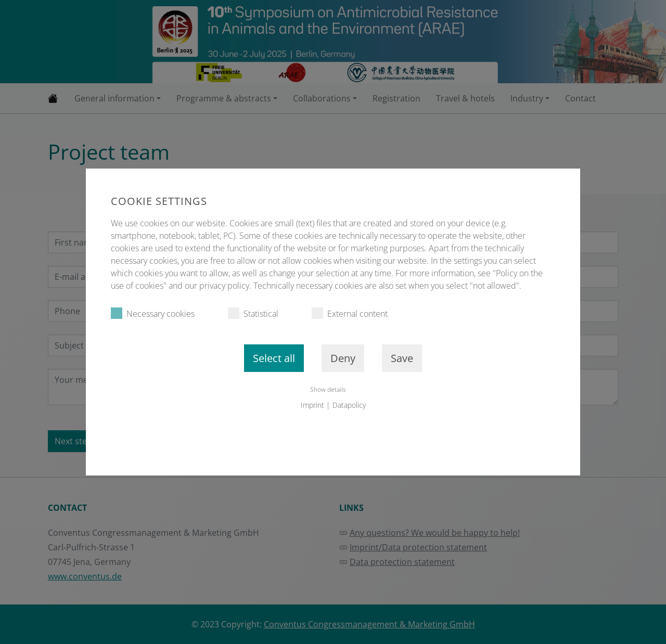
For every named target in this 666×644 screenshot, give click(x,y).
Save (402, 358)
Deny (343, 358)
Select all (274, 358)
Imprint (312, 405)
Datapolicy (349, 405)
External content (350, 313)
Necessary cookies (153, 313)
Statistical (253, 313)
